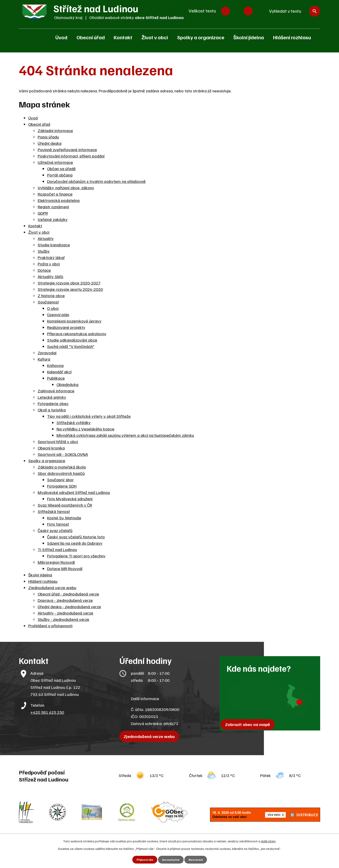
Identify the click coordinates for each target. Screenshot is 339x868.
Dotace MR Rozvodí (65, 568)
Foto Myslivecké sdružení (70, 499)
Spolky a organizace (201, 37)
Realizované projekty (66, 327)
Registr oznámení (53, 207)
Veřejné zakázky (53, 219)
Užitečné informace (55, 162)
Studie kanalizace (54, 245)
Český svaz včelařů (55, 530)
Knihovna (55, 365)
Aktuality (46, 238)
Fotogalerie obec (53, 403)
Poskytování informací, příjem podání (71, 156)
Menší (226, 11)
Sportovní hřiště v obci (58, 442)
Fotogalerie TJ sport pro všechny (76, 556)
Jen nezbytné (171, 859)
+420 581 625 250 (47, 712)
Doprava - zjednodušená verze (65, 600)
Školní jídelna (249, 37)
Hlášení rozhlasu (292, 37)
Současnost (48, 302)
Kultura (44, 359)
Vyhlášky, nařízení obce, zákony (66, 188)
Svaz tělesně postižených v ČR (65, 505)
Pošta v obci (49, 264)
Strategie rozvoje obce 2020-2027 (69, 283)
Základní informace (55, 130)
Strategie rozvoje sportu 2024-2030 (70, 289)
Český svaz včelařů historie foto (76, 537)
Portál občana (60, 175)
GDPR (43, 213)
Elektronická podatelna (59, 200)
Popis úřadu (48, 137)
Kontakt (123, 37)
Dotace (44, 270)
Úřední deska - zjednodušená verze (69, 607)
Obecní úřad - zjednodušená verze (68, 594)
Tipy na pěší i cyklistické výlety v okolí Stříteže (89, 416)
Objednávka (67, 384)
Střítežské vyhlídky (74, 422)
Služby (44, 251)
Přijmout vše (143, 859)
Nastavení (198, 859)
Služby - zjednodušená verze (63, 619)
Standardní (237, 11)
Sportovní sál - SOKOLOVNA (63, 454)
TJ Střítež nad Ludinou (57, 549)
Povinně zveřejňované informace (67, 150)
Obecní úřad (91, 37)
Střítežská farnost (54, 511)
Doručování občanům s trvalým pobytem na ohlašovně (96, 181)
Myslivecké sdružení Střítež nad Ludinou (74, 492)
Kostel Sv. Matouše (64, 518)
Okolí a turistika (52, 410)
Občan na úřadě (61, 169)
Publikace (56, 378)
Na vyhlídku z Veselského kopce (85, 429)
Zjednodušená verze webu (52, 588)
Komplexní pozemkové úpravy (74, 321)
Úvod (61, 37)
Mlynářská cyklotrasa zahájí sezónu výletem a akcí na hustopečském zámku (125, 435)
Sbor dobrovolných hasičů (61, 473)
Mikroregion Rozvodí (56, 562)
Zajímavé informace (56, 391)
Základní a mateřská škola (62, 467)
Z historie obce (51, 296)
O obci (53, 308)
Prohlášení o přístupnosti (50, 626)
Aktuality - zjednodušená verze (65, 613)
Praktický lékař (51, 257)
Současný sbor (60, 480)
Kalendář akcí (59, 372)
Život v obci (155, 37)
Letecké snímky (52, 397)
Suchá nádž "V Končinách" (71, 346)
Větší (248, 11)
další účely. (268, 840)
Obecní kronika (51, 448)
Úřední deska (50, 143)
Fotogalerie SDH (62, 486)
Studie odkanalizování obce (72, 340)
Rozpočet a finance (55, 194)
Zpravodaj (47, 353)
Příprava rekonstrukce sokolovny (77, 334)
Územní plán (58, 315)
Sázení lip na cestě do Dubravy (75, 543)
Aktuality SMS (50, 276)
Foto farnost (58, 524)
